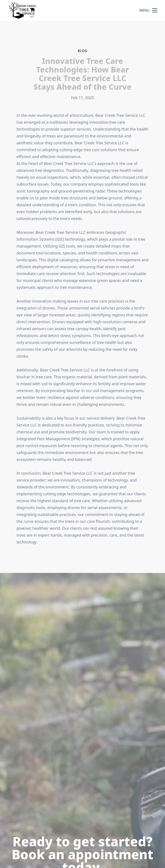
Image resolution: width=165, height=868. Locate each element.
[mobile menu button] (155, 10)
